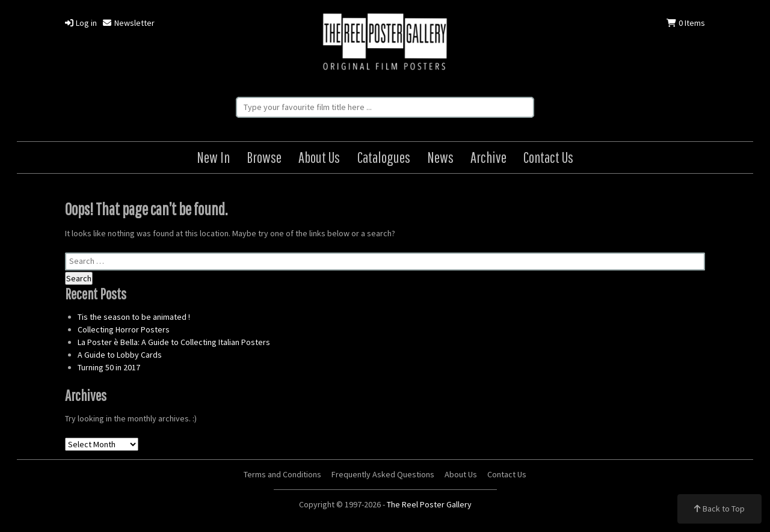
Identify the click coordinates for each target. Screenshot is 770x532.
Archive (488, 157)
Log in (81, 23)
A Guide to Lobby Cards (120, 355)
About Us (319, 157)
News (440, 157)
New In (213, 157)
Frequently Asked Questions (383, 474)
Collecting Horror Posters (124, 329)
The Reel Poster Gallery (385, 43)
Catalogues (384, 157)
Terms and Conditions (282, 474)
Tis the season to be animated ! (134, 317)
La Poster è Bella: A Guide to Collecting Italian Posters (174, 342)
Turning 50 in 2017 (109, 367)
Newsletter (128, 23)
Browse (264, 157)
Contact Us (548, 157)
